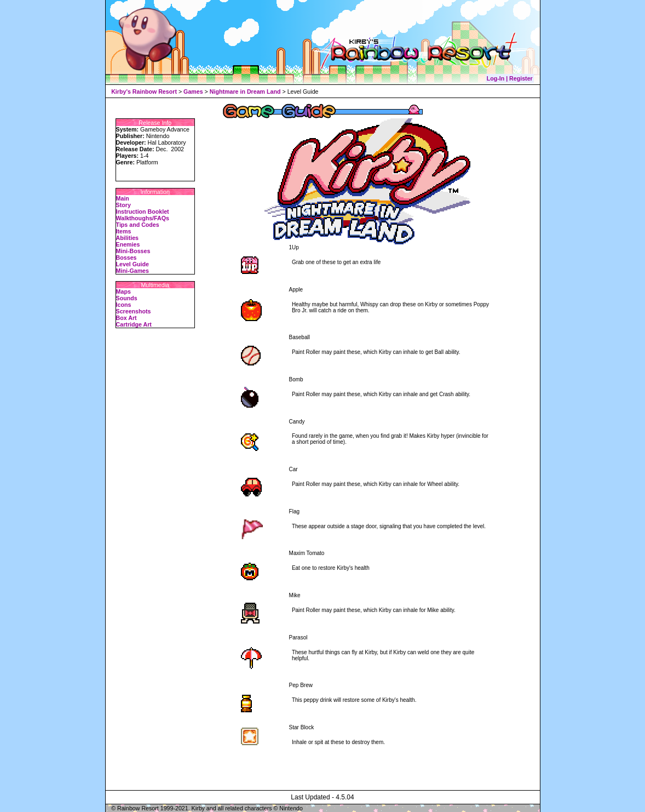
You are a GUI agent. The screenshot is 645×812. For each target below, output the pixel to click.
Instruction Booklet (143, 211)
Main (123, 198)
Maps (123, 291)
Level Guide (133, 264)
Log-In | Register (510, 78)
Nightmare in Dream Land (245, 92)
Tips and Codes (138, 225)
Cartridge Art (134, 324)
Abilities (127, 238)
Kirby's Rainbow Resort (144, 92)
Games (193, 92)
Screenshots (134, 311)
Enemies (128, 244)
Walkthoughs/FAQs (143, 218)
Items (124, 231)
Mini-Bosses (133, 251)
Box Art (126, 318)
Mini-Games (133, 271)
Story (123, 205)
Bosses (126, 258)
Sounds (127, 298)
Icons (124, 305)
